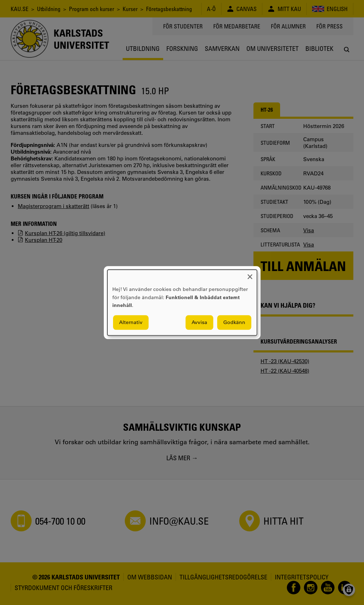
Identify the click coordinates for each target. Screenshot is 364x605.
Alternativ (131, 322)
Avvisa (199, 322)
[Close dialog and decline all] (250, 274)
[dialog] (182, 302)
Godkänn (234, 322)
